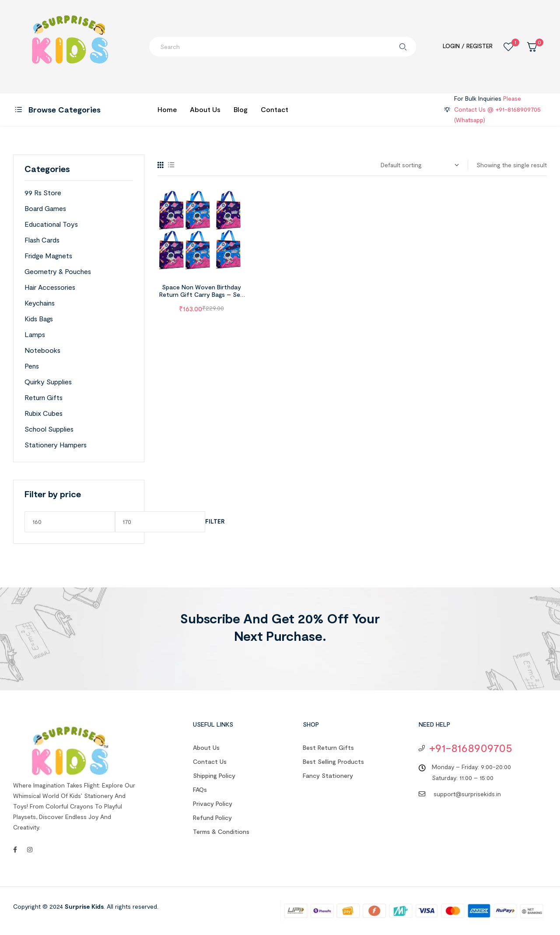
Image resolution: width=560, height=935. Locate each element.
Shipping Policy (214, 775)
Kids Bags (39, 318)
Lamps (35, 334)
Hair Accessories (50, 287)
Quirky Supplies (48, 381)
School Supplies (49, 429)
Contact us (210, 761)
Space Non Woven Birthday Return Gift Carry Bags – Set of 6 (201, 294)
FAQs (200, 789)
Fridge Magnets (48, 255)
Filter (215, 522)
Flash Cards (42, 240)
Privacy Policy (213, 803)
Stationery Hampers (56, 445)
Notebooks (42, 350)
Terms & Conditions (221, 831)
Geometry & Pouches (58, 271)
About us (206, 747)
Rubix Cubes (44, 413)
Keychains (40, 303)
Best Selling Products (333, 761)
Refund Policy (212, 817)
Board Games (45, 208)
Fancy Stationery (328, 775)
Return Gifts (44, 397)
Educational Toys (51, 224)
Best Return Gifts (328, 747)
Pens (32, 366)
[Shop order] (419, 165)
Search (403, 47)
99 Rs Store (43, 192)
